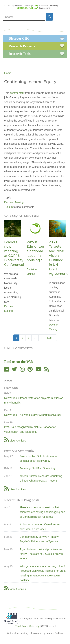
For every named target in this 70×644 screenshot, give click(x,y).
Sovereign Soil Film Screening (37, 468)
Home (8, 73)
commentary (17, 93)
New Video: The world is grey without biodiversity (33, 415)
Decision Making (14, 202)
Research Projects (22, 46)
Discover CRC (19, 38)
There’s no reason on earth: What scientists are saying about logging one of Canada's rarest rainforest (42, 512)
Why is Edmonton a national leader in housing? (35, 251)
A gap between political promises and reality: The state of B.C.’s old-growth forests (41, 554)
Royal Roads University (27, 626)
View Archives (18, 441)
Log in (9, 207)
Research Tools (20, 54)
